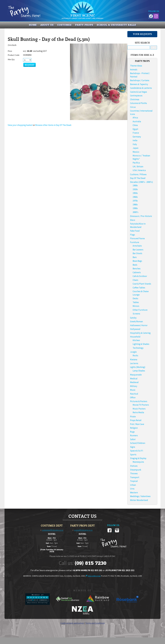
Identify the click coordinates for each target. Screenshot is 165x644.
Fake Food (135, 231)
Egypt (135, 129)
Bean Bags (137, 261)
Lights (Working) (138, 367)
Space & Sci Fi (137, 451)
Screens (136, 314)
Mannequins (138, 462)
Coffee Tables (139, 288)
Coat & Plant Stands (142, 284)
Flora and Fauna (137, 238)
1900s (135, 185)
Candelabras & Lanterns (141, 88)
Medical (134, 379)
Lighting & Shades (141, 344)
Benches (137, 269)
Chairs (135, 280)
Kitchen (136, 340)
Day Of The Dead (138, 178)
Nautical (134, 394)
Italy (135, 144)
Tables (136, 302)
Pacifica (136, 163)
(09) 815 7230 (90, 563)
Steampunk (136, 470)
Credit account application (72, 623)
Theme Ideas (136, 66)
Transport (135, 477)
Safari (133, 439)
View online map (94, 576)
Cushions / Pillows (138, 174)
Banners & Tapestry (139, 84)
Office (133, 397)
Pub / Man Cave (137, 424)
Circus (133, 107)
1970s (135, 201)
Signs (133, 447)
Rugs (132, 432)
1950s (135, 193)
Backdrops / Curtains (140, 80)
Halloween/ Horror (139, 325)
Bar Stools (137, 253)
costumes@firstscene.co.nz (53, 530)
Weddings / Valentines (140, 496)
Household (135, 337)
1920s (135, 189)
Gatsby (133, 318)
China (135, 125)
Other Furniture (140, 310)
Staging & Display (138, 458)
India (135, 140)
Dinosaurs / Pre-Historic (141, 216)
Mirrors (136, 306)
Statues (134, 466)
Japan (135, 148)
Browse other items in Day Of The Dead (53, 125)
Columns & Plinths (139, 103)
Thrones (134, 473)
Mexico (136, 152)
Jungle (133, 352)
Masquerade (136, 375)
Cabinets (137, 272)
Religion (134, 428)
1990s (135, 208)
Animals (134, 70)
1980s (135, 205)
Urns (132, 489)
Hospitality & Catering (140, 333)
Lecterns (134, 363)
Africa (135, 118)
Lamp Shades (139, 371)
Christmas (135, 99)
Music (133, 390)
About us (47, 25)
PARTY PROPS (84, 25)
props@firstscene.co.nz (83, 530)
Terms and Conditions (95, 623)
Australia (137, 121)
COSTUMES (64, 25)
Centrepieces (136, 96)
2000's (135, 212)
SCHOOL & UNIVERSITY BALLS (116, 25)
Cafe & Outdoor (140, 276)
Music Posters (139, 409)
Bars (135, 257)
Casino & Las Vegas (139, 92)
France (136, 133)
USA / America (139, 170)
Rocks (135, 355)
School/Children (138, 443)
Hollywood (135, 329)
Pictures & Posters (139, 401)
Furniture (135, 242)
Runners (134, 435)
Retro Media (138, 412)
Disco (133, 220)
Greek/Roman (136, 321)
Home (33, 25)
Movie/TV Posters (141, 405)
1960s (135, 197)
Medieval (134, 382)
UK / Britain (138, 167)
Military (134, 386)
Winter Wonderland (139, 500)
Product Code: (14, 55)
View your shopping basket (20, 125)
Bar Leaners (138, 250)
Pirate (133, 417)
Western (134, 493)
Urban (133, 485)
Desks (135, 298)
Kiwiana (134, 359)
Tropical (134, 481)
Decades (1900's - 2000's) (141, 182)
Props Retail (136, 420)
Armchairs (137, 246)
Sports (133, 455)
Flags (133, 235)
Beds (135, 265)
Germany (137, 137)
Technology (138, 348)
